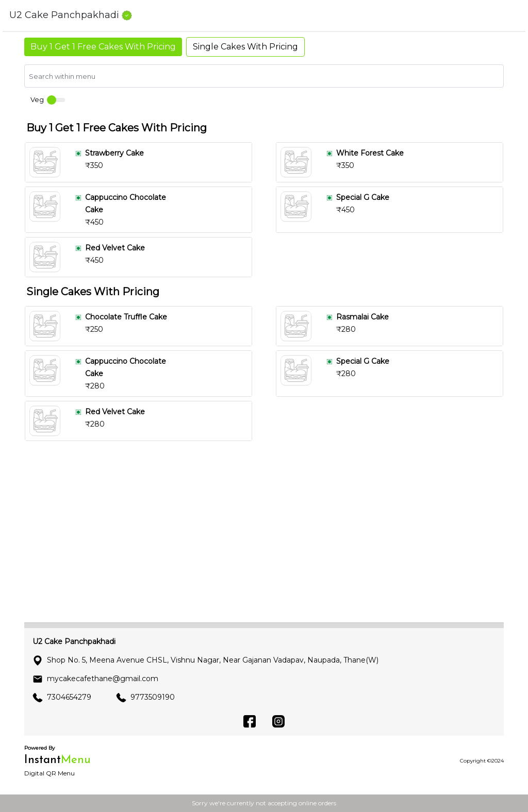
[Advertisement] (264, 542)
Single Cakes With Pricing (245, 47)
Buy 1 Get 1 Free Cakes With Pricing (103, 47)
